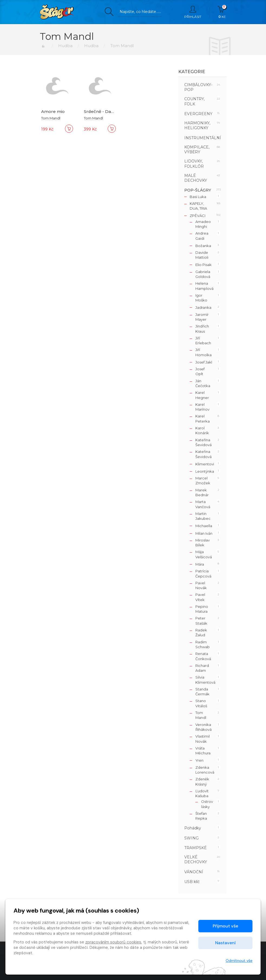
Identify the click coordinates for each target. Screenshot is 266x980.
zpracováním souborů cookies (113, 942)
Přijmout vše (225, 926)
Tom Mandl (51, 118)
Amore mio (53, 111)
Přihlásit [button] (193, 12)
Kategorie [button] (192, 72)
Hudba (65, 46)
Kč (222, 12)
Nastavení (225, 943)
